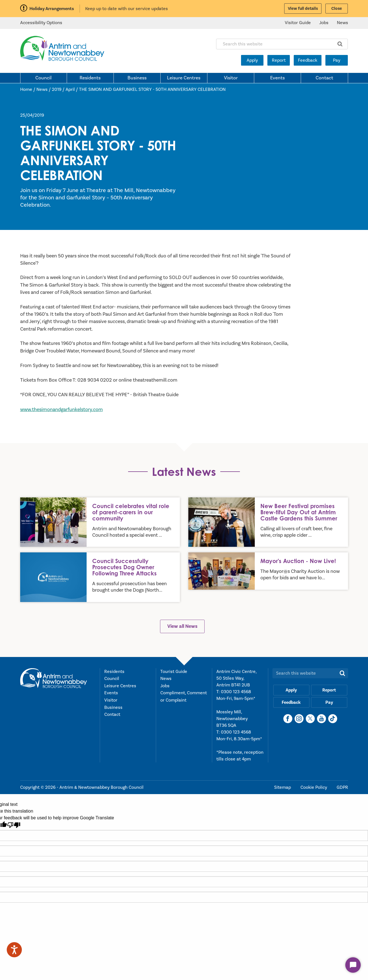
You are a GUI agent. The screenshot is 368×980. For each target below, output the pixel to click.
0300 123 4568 (236, 692)
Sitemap (283, 787)
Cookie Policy (314, 787)
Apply (252, 60)
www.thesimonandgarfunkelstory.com (62, 410)
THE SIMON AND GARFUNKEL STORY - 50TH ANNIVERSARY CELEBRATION (152, 89)
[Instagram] (299, 719)
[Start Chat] (353, 965)
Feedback (308, 60)
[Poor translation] (14, 825)
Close (337, 9)
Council (43, 78)
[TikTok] (333, 719)
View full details (303, 9)
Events (277, 78)
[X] (310, 719)
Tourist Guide (174, 672)
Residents (90, 78)
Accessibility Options (41, 23)
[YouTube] (321, 719)
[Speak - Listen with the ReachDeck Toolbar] (14, 950)
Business (137, 78)
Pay (337, 60)
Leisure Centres (184, 78)
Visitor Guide (298, 23)
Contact (324, 78)
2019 (57, 89)
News (342, 23)
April (70, 89)
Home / (28, 89)
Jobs (324, 23)
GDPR (342, 787)
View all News (182, 626)
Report (279, 60)
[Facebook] (288, 719)
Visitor (231, 78)
